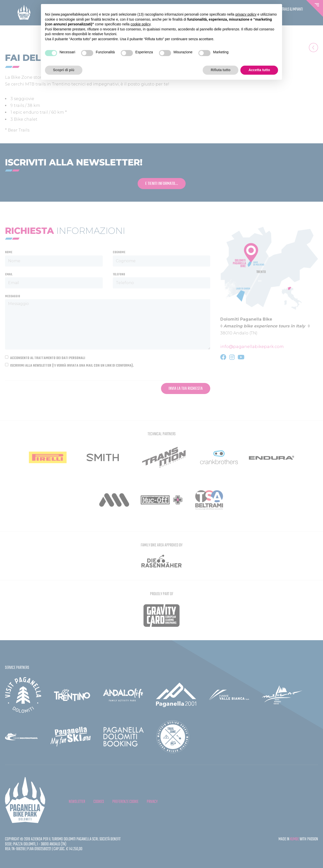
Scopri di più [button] (64, 70)
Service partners (17, 668)
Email (9, 275)
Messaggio (13, 296)
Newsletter (77, 802)
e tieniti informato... (162, 184)
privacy (152, 802)
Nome (9, 252)
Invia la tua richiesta (186, 389)
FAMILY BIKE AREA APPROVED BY (161, 545)
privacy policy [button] (246, 14)
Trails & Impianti (292, 10)
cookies (99, 802)
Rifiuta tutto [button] (221, 70)
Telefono (119, 275)
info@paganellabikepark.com (252, 347)
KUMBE (294, 839)
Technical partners (162, 434)
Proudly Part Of (162, 594)
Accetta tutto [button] (259, 70)
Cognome (119, 252)
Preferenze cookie (125, 802)
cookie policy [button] (141, 24)
